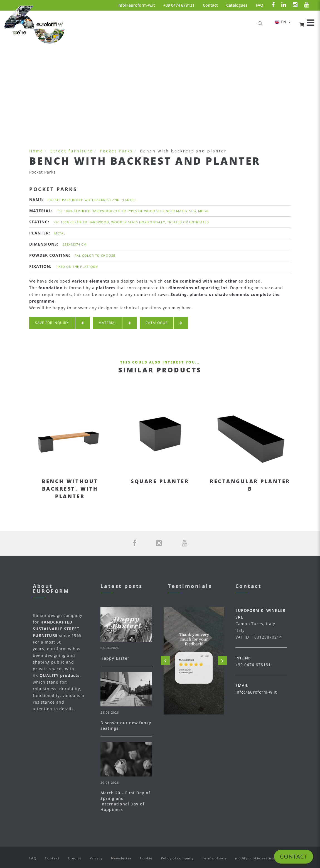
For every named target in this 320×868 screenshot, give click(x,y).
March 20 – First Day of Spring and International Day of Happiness (125, 801)
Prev (165, 661)
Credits (75, 858)
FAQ (259, 5)
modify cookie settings (256, 858)
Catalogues (237, 5)
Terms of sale (214, 858)
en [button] (283, 22)
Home (36, 151)
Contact (210, 5)
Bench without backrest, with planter (70, 489)
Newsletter (121, 858)
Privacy (96, 858)
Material (115, 323)
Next (222, 661)
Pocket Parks (116, 151)
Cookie (146, 858)
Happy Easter (115, 658)
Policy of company (177, 858)
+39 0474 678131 (179, 5)
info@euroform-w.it (136, 5)
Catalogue (164, 323)
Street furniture (72, 151)
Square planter (160, 481)
